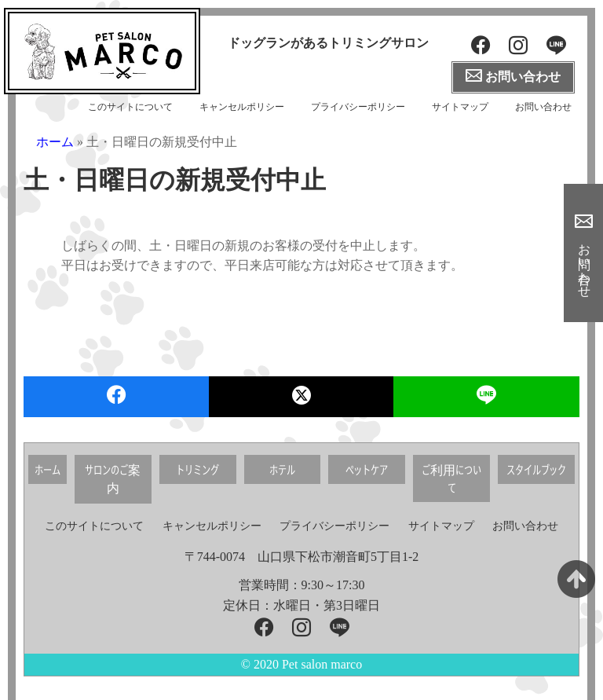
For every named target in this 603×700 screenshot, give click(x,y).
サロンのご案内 (113, 478)
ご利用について (451, 478)
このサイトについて (130, 107)
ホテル (282, 469)
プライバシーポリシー (358, 107)
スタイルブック (536, 469)
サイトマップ (460, 107)
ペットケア (367, 469)
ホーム (55, 142)
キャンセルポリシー (242, 107)
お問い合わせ (543, 107)
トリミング (197, 469)
